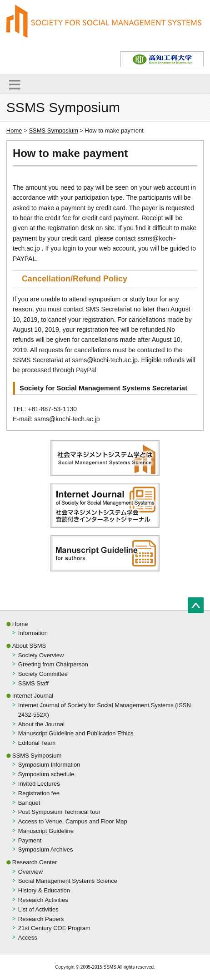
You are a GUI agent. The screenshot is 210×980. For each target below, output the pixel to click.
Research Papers (41, 919)
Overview (30, 872)
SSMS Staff (33, 683)
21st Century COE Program (54, 928)
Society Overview (41, 655)
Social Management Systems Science (68, 881)
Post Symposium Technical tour (59, 812)
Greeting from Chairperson (53, 664)
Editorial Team (37, 743)
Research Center (35, 862)
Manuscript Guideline (46, 831)
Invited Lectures (39, 784)
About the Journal (41, 724)
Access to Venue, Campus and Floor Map (73, 821)
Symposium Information (49, 765)
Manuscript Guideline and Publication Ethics (76, 733)
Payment (30, 840)
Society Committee (43, 674)
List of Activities (38, 909)
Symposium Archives (46, 849)
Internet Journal (33, 696)
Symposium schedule (46, 774)
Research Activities (43, 900)
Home (14, 131)
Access (28, 938)
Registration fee (39, 793)
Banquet (29, 803)
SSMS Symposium (53, 131)
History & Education (44, 890)
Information (33, 633)
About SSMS (29, 646)
